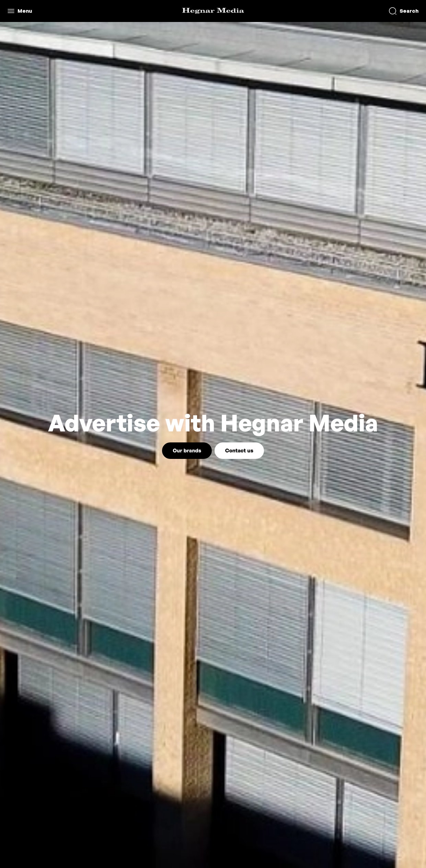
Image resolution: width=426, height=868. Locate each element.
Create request (354, 11)
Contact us (239, 450)
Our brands (187, 450)
